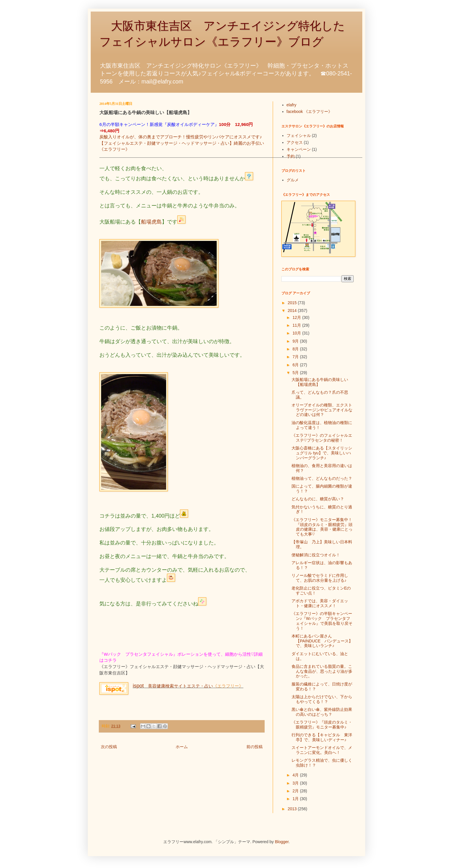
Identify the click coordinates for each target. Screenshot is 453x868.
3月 (296, 783)
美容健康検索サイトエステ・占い (173, 686)
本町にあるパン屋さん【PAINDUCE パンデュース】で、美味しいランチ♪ (322, 641)
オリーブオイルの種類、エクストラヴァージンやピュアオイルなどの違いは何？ (322, 410)
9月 (296, 341)
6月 (296, 365)
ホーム (182, 747)
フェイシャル (299, 135)
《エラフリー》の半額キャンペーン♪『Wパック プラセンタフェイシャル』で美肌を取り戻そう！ (322, 621)
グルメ (293, 180)
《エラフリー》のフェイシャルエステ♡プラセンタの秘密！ (322, 438)
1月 (296, 799)
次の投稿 (109, 747)
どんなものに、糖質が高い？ (318, 499)
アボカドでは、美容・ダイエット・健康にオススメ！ (320, 603)
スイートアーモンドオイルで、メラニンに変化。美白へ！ (322, 750)
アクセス (295, 142)
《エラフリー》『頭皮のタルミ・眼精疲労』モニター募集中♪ (322, 725)
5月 (296, 373)
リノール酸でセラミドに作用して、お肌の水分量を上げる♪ (320, 578)
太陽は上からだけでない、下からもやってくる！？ (322, 699)
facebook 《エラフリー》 (310, 111)
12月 (297, 317)
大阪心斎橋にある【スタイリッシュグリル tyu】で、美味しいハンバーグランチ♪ (322, 453)
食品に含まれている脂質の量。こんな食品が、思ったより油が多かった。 (322, 671)
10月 (297, 333)
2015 (293, 303)
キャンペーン (299, 149)
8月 (296, 349)
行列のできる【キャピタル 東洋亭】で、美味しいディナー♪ (322, 737)
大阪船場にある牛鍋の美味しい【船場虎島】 (320, 382)
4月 (296, 775)
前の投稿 (255, 747)
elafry (292, 105)
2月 (296, 791)
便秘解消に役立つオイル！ (316, 555)
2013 (293, 809)
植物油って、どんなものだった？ (322, 478)
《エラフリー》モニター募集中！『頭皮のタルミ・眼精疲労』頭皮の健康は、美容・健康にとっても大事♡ (322, 527)
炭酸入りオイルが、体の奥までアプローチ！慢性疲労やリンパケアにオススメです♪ (181, 137)
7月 (296, 357)
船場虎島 (151, 222)
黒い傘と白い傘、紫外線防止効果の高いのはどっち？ (322, 712)
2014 (293, 311)
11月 (297, 325)
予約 (291, 156)
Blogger (282, 842)
